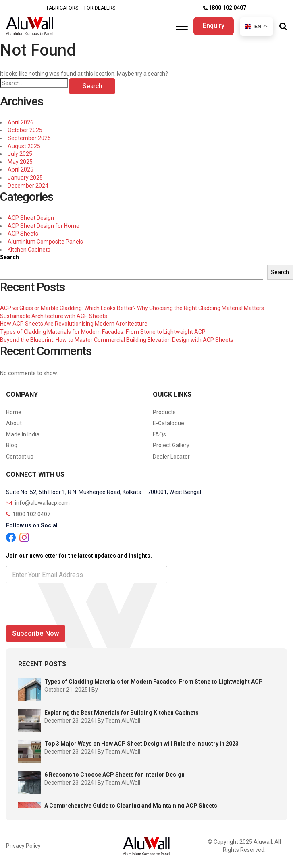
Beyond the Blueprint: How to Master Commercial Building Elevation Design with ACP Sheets (117, 340)
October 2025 (25, 130)
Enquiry (214, 26)
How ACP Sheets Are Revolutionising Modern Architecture (74, 324)
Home (14, 412)
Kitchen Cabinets (29, 250)
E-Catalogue (168, 423)
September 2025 (29, 138)
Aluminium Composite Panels (45, 242)
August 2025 (24, 146)
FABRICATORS (62, 8)
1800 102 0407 (227, 8)
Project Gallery (171, 445)
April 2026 (21, 122)
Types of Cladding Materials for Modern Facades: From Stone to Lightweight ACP (103, 332)
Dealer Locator (171, 457)
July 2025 (20, 154)
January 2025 (25, 178)
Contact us (20, 457)
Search (9, 257)
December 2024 (28, 186)
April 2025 (21, 169)
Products (164, 412)
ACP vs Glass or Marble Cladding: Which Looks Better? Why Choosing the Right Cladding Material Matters (132, 308)
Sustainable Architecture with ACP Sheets (54, 316)
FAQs (159, 434)
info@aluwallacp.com (38, 503)
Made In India (23, 434)
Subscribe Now (36, 633)
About (14, 423)
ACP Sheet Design (31, 218)
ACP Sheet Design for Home (44, 226)
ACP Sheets (23, 234)
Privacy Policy (23, 846)
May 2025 (20, 162)
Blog (12, 445)
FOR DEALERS (100, 8)
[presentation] (67, 617)
